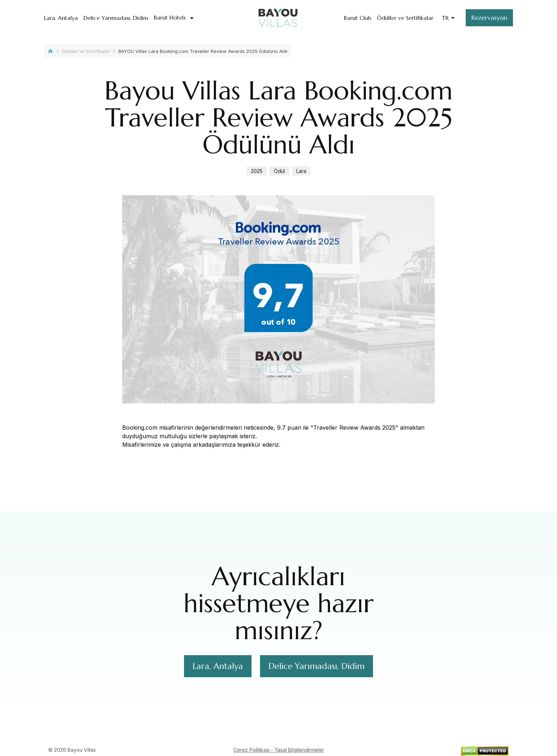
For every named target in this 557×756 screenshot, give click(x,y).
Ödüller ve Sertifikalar (405, 18)
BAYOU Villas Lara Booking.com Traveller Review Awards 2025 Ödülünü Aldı (203, 51)
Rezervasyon (489, 18)
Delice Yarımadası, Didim (116, 18)
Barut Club (358, 18)
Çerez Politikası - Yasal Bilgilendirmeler (279, 750)
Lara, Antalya (61, 18)
